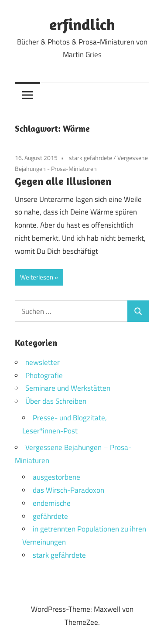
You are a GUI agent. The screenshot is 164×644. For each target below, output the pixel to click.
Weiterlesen (37, 277)
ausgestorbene (56, 477)
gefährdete (50, 516)
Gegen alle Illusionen (63, 181)
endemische (52, 503)
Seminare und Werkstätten (68, 388)
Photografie (44, 375)
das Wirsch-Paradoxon (68, 490)
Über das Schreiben (56, 401)
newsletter (43, 362)
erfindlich (82, 24)
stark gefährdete (91, 158)
